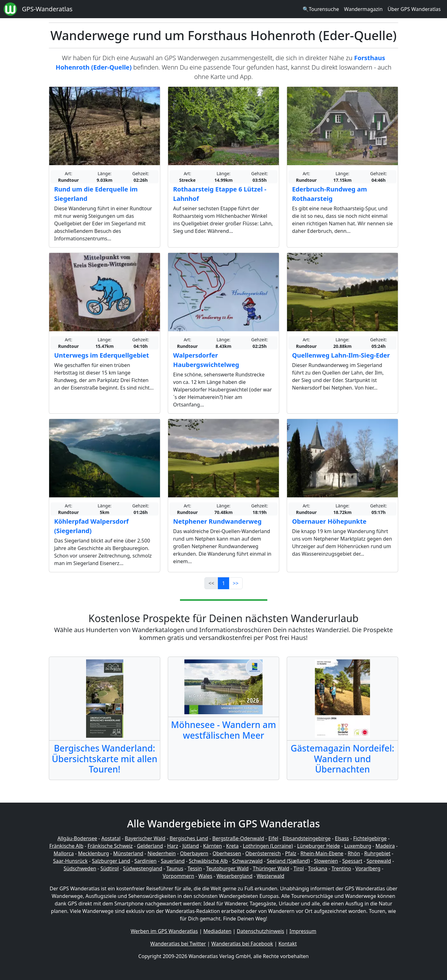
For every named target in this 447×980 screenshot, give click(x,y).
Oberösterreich (263, 853)
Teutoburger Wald (227, 868)
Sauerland (173, 861)
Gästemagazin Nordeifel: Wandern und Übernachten (343, 759)
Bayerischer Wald (145, 838)
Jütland (190, 846)
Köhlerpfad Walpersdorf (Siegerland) (91, 526)
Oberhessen (227, 853)
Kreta (232, 846)
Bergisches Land (189, 838)
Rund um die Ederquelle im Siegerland (96, 194)
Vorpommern (179, 876)
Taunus (175, 868)
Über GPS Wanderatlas (414, 9)
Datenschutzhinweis (261, 931)
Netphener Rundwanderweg (217, 521)
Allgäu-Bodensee (77, 838)
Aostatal (111, 838)
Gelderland (150, 846)
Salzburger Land (111, 861)
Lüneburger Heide (319, 846)
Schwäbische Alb (208, 861)
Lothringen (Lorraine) (268, 846)
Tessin (195, 868)
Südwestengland (143, 868)
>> (236, 583)
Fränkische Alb (67, 846)
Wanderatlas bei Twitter (178, 944)
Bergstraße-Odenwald (238, 838)
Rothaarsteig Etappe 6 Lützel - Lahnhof (220, 194)
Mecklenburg (93, 853)
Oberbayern (194, 853)
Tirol (298, 868)
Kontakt (288, 944)
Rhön (354, 853)
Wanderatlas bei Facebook (242, 944)
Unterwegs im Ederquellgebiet (102, 355)
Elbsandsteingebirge (306, 838)
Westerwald (270, 876)
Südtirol (110, 868)
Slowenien (326, 861)
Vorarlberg (368, 868)
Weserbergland (235, 876)
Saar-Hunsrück (70, 861)
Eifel (273, 838)
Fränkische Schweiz (110, 846)
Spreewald (379, 861)
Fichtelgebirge (370, 838)
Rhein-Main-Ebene (322, 853)
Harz (173, 846)
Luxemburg (358, 846)
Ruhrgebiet (378, 853)
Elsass (342, 838)
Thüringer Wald (271, 868)
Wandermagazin (363, 9)
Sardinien (145, 861)
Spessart (352, 861)
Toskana (318, 868)
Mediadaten (217, 931)
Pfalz (290, 853)
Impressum (303, 931)
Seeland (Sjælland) (288, 861)
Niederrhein (162, 853)
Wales (205, 876)
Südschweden (80, 868)
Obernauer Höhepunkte (329, 521)
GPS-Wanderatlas (47, 9)
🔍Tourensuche (321, 9)
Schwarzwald (247, 861)
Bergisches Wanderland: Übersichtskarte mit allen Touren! (104, 759)
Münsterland (128, 853)
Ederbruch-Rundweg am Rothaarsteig (329, 194)
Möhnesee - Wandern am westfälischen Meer (223, 730)
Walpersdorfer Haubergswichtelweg (206, 360)
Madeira (385, 846)
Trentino (341, 868)
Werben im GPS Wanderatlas (164, 931)
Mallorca (64, 853)
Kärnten (213, 846)
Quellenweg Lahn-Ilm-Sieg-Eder (341, 355)
